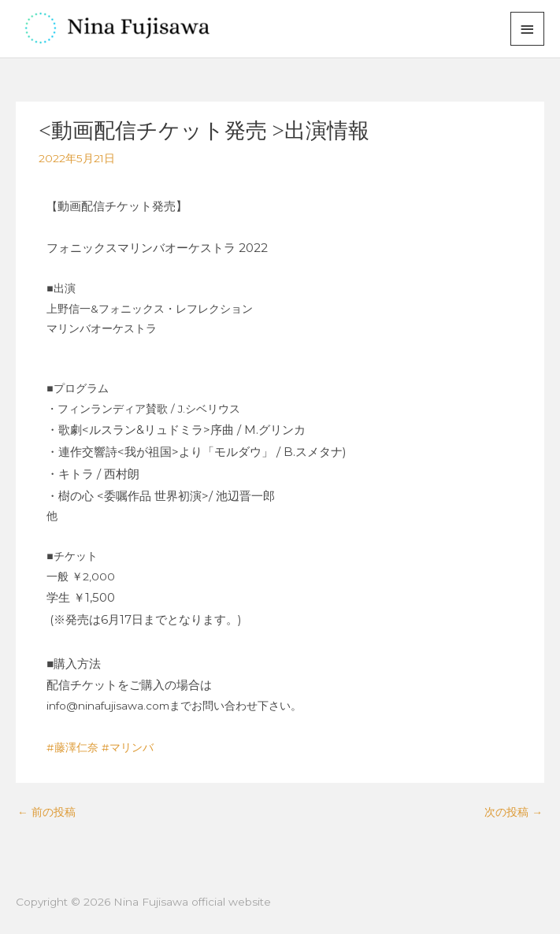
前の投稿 (46, 812)
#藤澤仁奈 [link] (72, 747)
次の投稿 (514, 812)
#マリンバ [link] (128, 747)
